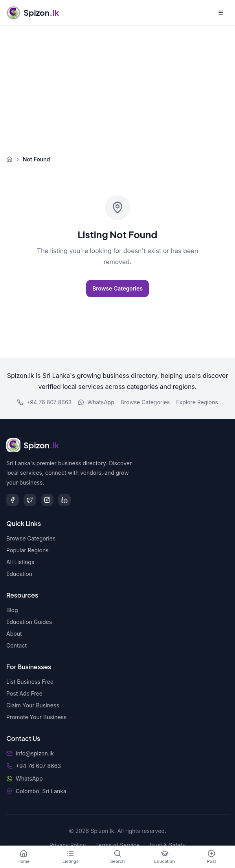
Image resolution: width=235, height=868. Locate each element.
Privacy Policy (68, 845)
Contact (17, 645)
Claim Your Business (33, 705)
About (14, 634)
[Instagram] (47, 500)
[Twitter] (30, 500)
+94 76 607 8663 (44, 402)
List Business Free (30, 682)
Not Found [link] (36, 159)
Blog (12, 610)
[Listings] (71, 857)
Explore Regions (197, 402)
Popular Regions (28, 550)
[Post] (211, 857)
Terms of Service (117, 845)
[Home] (24, 857)
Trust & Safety (167, 845)
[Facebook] (13, 500)
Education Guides (29, 622)
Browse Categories (117, 288)
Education (19, 574)
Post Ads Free (24, 693)
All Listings (20, 562)
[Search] (117, 857)
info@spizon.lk (35, 753)
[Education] (165, 857)
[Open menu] (221, 13)
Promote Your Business (36, 717)
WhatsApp (96, 402)
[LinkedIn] (64, 500)
